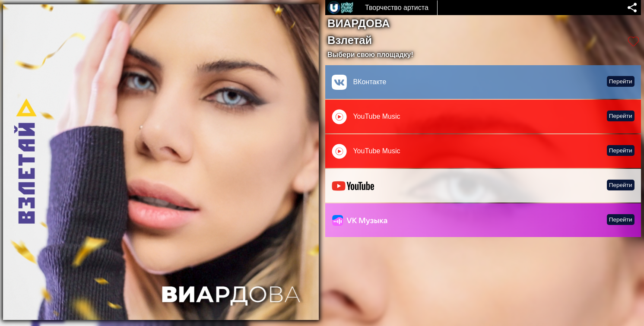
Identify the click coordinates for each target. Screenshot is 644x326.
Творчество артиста (397, 8)
